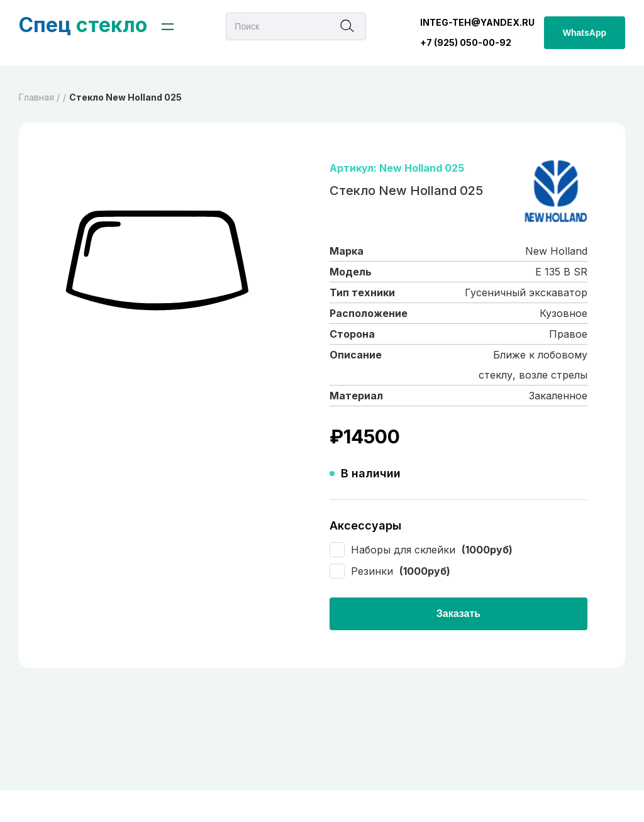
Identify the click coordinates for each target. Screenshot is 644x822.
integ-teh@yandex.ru (477, 22)
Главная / (39, 97)
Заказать (458, 614)
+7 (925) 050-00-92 (466, 42)
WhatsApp (585, 33)
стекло (83, 25)
